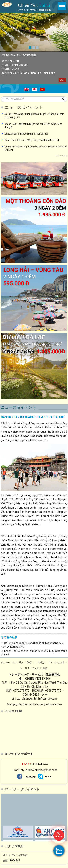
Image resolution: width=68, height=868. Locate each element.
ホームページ (8, 662)
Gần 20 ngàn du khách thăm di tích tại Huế (26, 134)
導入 (21, 662)
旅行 (29, 662)
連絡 (45, 668)
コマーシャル (55, 662)
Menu (62, 6)
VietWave (57, 704)
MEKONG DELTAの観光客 (19, 55)
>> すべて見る (61, 156)
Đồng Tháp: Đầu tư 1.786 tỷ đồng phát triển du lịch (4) (32, 140)
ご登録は (40, 662)
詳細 (62, 80)
